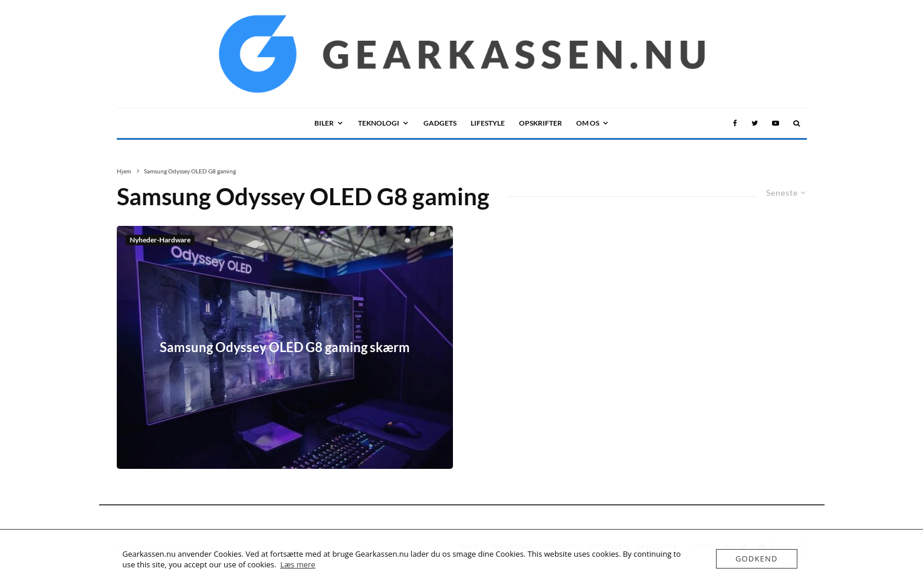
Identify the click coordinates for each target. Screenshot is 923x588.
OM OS (588, 123)
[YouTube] (776, 123)
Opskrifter (541, 123)
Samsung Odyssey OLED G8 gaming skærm (285, 347)
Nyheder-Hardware (160, 240)
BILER (324, 123)
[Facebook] (735, 123)
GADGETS (440, 123)
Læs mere (298, 564)
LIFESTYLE (488, 123)
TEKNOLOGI (379, 123)
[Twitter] (755, 123)
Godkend (757, 559)
